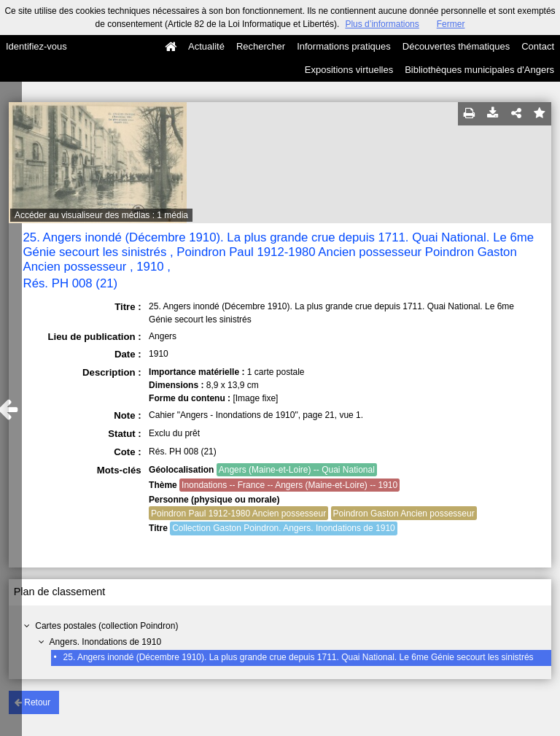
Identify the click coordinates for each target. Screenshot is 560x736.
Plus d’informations (382, 24)
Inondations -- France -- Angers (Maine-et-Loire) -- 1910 (289, 485)
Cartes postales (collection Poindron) (106, 626)
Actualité (206, 46)
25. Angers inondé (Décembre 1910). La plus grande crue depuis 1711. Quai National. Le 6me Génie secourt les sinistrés (299, 657)
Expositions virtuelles (349, 70)
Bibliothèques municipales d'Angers (479, 70)
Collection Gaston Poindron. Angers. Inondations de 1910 (284, 528)
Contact (538, 46)
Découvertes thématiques (456, 46)
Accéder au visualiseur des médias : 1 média (101, 215)
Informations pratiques (344, 46)
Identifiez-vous (36, 46)
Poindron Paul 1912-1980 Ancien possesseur (238, 514)
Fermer (451, 24)
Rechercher (261, 46)
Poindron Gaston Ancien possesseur (404, 514)
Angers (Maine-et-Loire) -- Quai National (297, 470)
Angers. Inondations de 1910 (105, 642)
